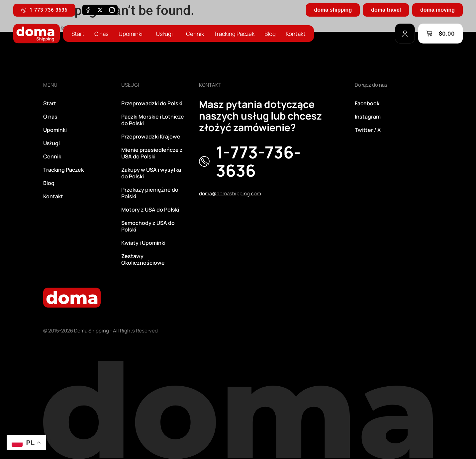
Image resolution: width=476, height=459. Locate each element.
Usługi (166, 34)
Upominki (132, 34)
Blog (270, 34)
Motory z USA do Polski (150, 210)
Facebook (367, 103)
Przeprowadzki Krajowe (151, 137)
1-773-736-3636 (258, 161)
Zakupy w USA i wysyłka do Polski (151, 173)
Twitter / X (368, 130)
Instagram (368, 117)
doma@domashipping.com (230, 193)
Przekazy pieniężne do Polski (150, 193)
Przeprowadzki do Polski (152, 103)
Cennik (195, 34)
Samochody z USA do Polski (148, 226)
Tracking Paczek (234, 34)
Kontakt (296, 34)
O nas (101, 34)
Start (78, 34)
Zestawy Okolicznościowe (143, 259)
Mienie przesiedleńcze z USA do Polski (152, 153)
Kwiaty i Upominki (143, 243)
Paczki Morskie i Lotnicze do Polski (153, 120)
